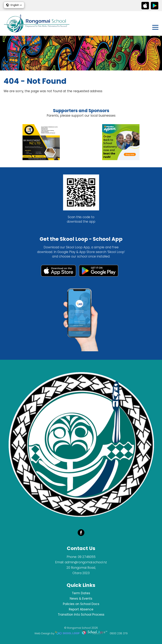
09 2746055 (87, 557)
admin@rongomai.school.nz (86, 562)
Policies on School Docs (81, 604)
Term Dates (81, 593)
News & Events (81, 599)
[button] (14, 5)
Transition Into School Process (81, 615)
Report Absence (81, 609)
